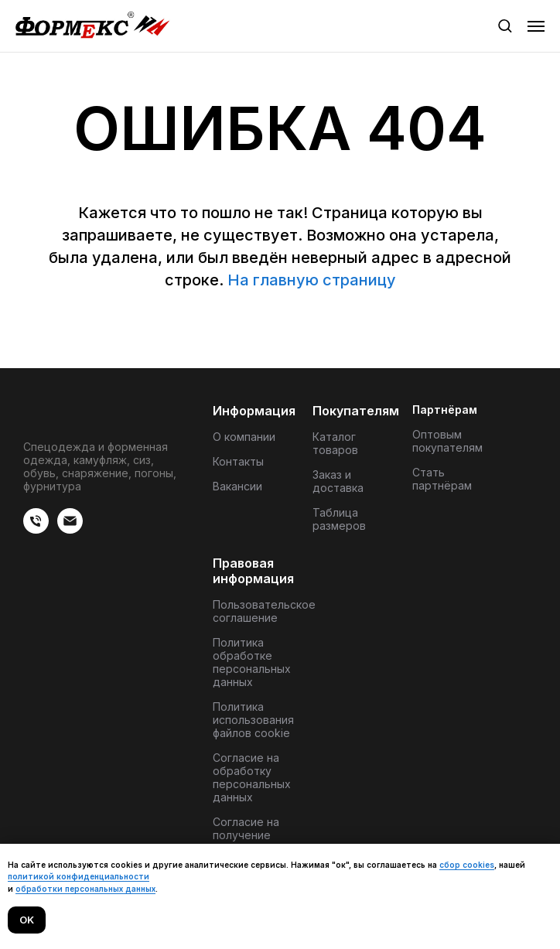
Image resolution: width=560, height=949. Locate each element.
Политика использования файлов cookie (253, 720)
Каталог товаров (335, 443)
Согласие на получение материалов (246, 835)
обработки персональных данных (85, 889)
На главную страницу (312, 280)
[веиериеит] (36, 529)
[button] (505, 25)
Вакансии (237, 486)
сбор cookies (467, 865)
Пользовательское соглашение (264, 611)
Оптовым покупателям (447, 441)
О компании (244, 437)
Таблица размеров (339, 519)
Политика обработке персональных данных (252, 662)
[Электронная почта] (70, 529)
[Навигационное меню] (536, 26)
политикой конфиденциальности (79, 876)
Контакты (238, 461)
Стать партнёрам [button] (442, 479)
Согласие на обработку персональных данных (252, 777)
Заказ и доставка (338, 481)
